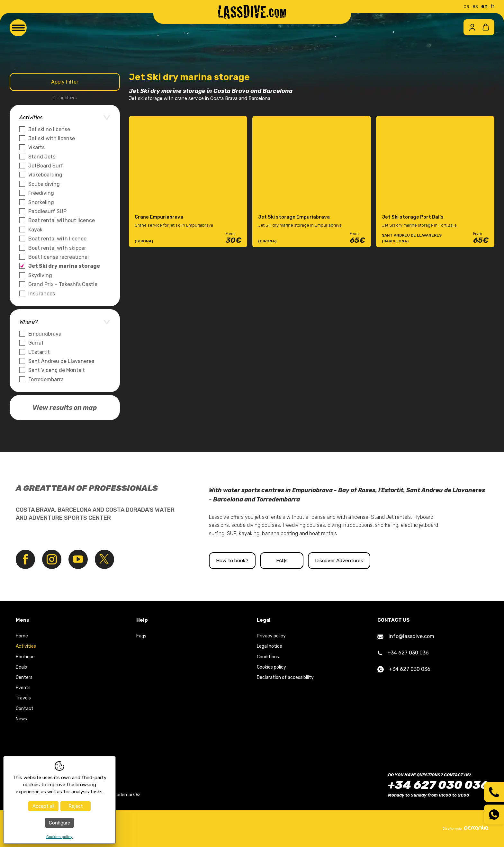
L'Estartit (39, 352)
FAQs (315, 560)
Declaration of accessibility (285, 678)
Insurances (42, 294)
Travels (23, 698)
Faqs (141, 636)
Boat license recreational (59, 257)
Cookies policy (271, 667)
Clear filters (65, 98)
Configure (59, 823)
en (484, 6)
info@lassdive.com (406, 637)
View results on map (65, 408)
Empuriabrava (45, 334)
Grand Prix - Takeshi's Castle (63, 284)
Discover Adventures (387, 560)
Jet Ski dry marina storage (64, 266)
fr (493, 6)
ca (466, 6)
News (21, 719)
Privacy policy (271, 636)
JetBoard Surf (46, 166)
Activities (26, 647)
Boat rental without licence (62, 220)
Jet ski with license (52, 138)
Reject (76, 806)
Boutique (25, 657)
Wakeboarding (45, 175)
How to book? (243, 560)
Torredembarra (46, 379)
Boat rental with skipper (57, 248)
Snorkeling (41, 202)
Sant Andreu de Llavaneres (61, 361)
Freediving (41, 193)
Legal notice (270, 647)
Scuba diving (44, 184)
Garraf (36, 343)
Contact (25, 709)
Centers (24, 678)
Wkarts (36, 147)
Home (22, 636)
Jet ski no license (49, 129)
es (475, 6)
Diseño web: (465, 828)
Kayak (35, 230)
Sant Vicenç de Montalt (57, 370)
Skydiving (40, 275)
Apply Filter (65, 82)
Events (23, 688)
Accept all (43, 806)
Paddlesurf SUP (47, 211)
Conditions (268, 657)
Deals (21, 667)
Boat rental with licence (57, 239)
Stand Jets (42, 157)
